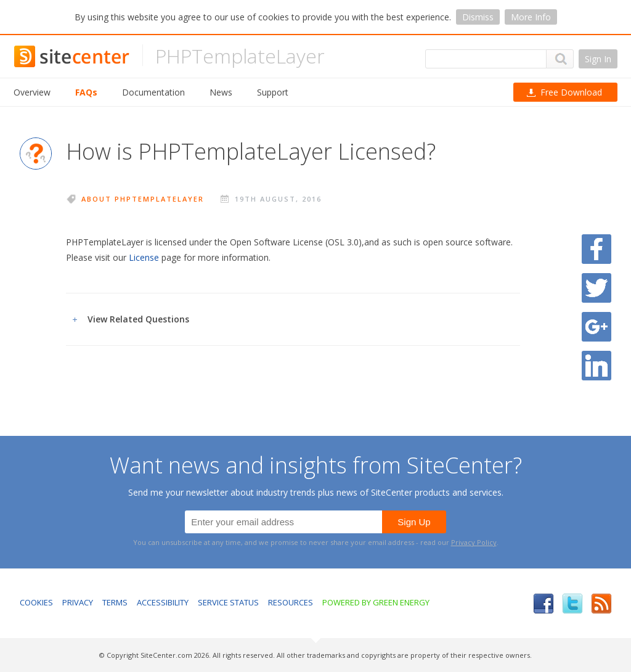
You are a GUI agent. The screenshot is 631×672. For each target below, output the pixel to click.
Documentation (153, 92)
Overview (32, 92)
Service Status (228, 602)
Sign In (598, 59)
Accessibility (163, 602)
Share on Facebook (596, 249)
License (144, 257)
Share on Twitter (596, 288)
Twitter (572, 604)
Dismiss (478, 17)
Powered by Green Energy (376, 602)
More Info (531, 17)
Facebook (543, 604)
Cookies (36, 602)
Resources (291, 602)
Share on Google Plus (596, 327)
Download (571, 92)
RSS (601, 604)
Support (273, 92)
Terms (115, 602)
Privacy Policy (474, 542)
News (221, 92)
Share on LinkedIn (596, 366)
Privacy (78, 602)
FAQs (86, 92)
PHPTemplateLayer (240, 56)
